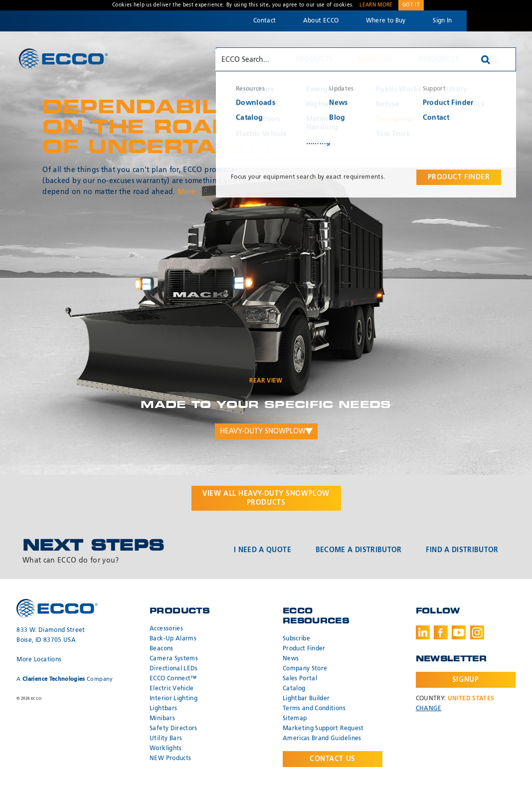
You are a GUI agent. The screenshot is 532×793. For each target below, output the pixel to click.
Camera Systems (174, 659)
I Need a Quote (263, 550)
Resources (439, 59)
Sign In (442, 21)
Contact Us (333, 759)
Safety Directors (174, 729)
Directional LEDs (174, 669)
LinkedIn (423, 632)
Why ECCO (252, 59)
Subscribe (296, 639)
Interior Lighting (174, 699)
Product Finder (304, 649)
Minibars (162, 719)
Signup (465, 680)
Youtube (459, 632)
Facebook (441, 632)
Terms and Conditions (314, 709)
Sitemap (295, 719)
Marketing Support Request (323, 729)
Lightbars (163, 709)
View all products (266, 498)
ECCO (63, 59)
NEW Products (170, 759)
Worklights (166, 749)
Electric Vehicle (172, 689)
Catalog (294, 689)
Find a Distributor (462, 550)
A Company (65, 679)
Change (429, 709)
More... (190, 192)
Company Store (305, 669)
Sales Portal (300, 679)
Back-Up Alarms (173, 639)
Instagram (477, 632)
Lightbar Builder (306, 699)
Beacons (161, 649)
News (291, 659)
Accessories (166, 629)
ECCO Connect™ (173, 679)
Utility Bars (166, 739)
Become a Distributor (359, 550)
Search (494, 59)
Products (315, 59)
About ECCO (321, 21)
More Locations (39, 660)
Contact (265, 21)
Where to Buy (386, 21)
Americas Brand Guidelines (322, 739)
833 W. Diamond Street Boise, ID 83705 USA (51, 635)
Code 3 (499, 21)
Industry (375, 59)
